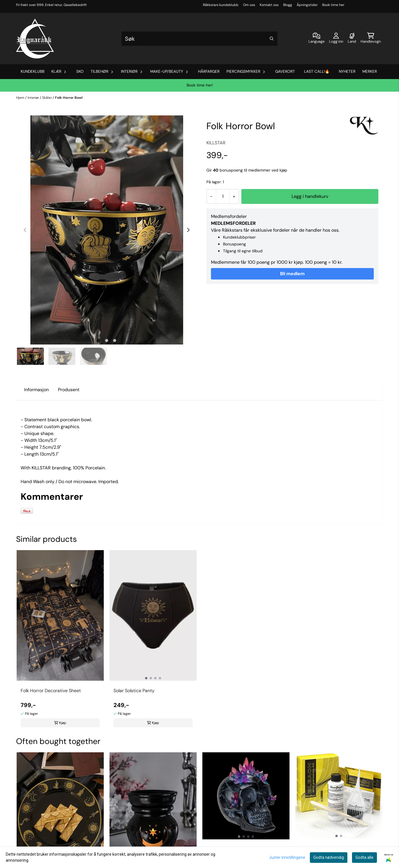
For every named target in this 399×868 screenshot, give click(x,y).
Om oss (249, 5)
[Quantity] (223, 196)
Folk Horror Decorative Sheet (51, 691)
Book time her (333, 5)
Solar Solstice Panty (134, 691)
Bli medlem (292, 274)
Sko (80, 71)
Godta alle (364, 857)
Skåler (47, 98)
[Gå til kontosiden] (336, 39)
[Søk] (199, 39)
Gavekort (285, 71)
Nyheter (347, 71)
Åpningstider (307, 5)
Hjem (21, 98)
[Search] (272, 39)
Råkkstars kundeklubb (221, 5)
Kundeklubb (33, 71)
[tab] (99, 341)
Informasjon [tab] (36, 390)
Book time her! (200, 85)
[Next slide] (188, 230)
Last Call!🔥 (317, 71)
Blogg (288, 5)
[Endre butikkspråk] (316, 39)
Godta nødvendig (329, 857)
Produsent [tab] (69, 390)
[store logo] (35, 39)
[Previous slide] (25, 230)
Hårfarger (209, 71)
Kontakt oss (269, 5)
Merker (370, 71)
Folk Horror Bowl (69, 98)
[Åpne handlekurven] (371, 39)
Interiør (34, 98)
